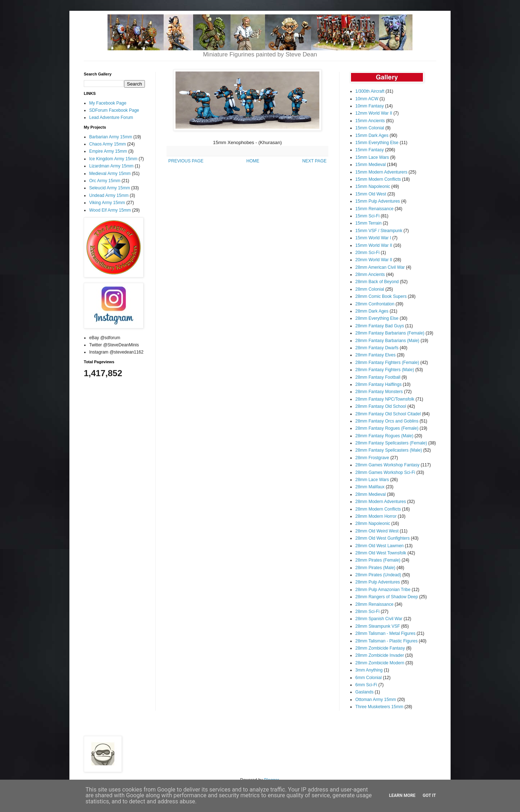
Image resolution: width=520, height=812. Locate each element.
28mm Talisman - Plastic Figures (386, 641)
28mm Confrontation (375, 304)
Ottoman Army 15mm (376, 700)
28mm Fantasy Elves (375, 355)
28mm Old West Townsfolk (381, 553)
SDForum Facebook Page (114, 110)
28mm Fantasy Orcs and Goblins (387, 421)
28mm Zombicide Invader (380, 655)
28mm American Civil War (380, 267)
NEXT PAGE (314, 161)
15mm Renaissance (374, 209)
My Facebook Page (108, 103)
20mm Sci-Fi (367, 253)
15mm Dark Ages (372, 135)
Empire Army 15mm (108, 151)
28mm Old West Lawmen (380, 546)
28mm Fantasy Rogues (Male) (384, 436)
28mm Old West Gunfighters (382, 538)
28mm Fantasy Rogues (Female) (387, 428)
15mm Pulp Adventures (378, 201)
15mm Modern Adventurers (381, 172)
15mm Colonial (370, 128)
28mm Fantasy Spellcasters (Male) (389, 450)
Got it (429, 795)
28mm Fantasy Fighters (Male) (385, 370)
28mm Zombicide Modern (380, 663)
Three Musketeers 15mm (379, 707)
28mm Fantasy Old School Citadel (388, 414)
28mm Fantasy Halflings (378, 384)
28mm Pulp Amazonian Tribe (383, 590)
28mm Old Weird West (377, 531)
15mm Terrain (368, 223)
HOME (253, 161)
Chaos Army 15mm (108, 144)
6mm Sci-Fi (366, 685)
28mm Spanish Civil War (379, 619)
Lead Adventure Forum (111, 117)
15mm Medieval (371, 165)
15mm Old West (371, 194)
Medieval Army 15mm (110, 174)
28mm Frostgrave (372, 458)
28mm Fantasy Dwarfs (377, 348)
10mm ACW (367, 99)
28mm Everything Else (377, 318)
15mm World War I (373, 238)
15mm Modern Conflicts (378, 179)
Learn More (402, 795)
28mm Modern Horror (376, 516)
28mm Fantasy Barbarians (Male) (387, 341)
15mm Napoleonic (373, 186)
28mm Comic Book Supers (381, 296)
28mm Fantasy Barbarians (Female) (390, 333)
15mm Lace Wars (372, 157)
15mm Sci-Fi (367, 216)
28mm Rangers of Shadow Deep (387, 597)
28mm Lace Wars (372, 480)
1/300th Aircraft (370, 91)
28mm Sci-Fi (367, 612)
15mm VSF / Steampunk (379, 231)
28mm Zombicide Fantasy (380, 648)
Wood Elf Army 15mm (110, 210)
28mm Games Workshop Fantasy (387, 465)
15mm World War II (374, 245)
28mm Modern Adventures (381, 502)
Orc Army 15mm (105, 181)
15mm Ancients (370, 121)
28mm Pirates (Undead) (378, 575)
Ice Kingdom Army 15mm (113, 159)
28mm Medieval (371, 494)
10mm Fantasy (370, 106)
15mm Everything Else (377, 143)
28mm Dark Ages (372, 311)
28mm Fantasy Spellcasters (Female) (391, 443)
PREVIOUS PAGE (186, 161)
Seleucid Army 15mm (110, 188)
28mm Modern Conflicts (378, 509)
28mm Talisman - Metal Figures (385, 633)
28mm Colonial (370, 289)
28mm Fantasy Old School (381, 406)
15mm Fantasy (370, 150)
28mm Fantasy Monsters (379, 392)
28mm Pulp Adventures (378, 582)
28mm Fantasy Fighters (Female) (387, 363)
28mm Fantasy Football (378, 377)
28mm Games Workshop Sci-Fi (385, 472)
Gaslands (364, 692)
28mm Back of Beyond (377, 282)
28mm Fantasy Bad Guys (380, 326)
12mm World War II (374, 113)
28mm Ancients (370, 274)
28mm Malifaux (370, 487)
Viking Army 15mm (107, 203)
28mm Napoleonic (373, 523)
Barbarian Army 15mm (111, 137)
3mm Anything (369, 670)
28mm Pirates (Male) (375, 568)
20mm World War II (374, 260)
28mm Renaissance (374, 604)
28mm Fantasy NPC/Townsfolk (385, 399)
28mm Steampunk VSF (378, 626)
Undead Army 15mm (109, 195)
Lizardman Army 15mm (111, 166)
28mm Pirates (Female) (378, 560)
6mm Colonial (368, 678)
